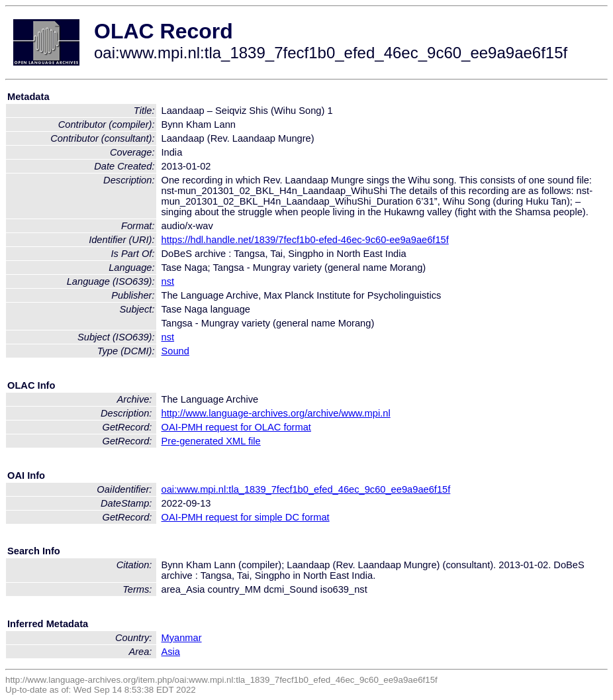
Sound (175, 351)
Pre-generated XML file (211, 441)
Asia (171, 652)
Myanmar (182, 638)
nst (168, 281)
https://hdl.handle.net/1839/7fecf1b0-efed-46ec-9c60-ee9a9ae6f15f (305, 240)
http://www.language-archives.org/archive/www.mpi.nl (276, 413)
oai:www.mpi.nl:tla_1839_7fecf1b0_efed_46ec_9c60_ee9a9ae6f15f (306, 489)
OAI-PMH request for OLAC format (236, 427)
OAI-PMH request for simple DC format (246, 517)
